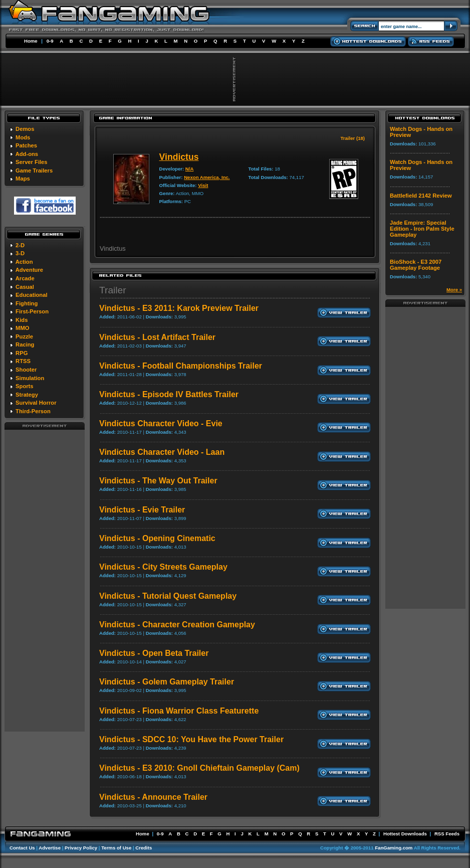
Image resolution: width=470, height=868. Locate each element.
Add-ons (27, 154)
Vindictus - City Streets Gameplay (163, 567)
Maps (23, 179)
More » (454, 290)
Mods (23, 137)
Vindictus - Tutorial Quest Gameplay (168, 596)
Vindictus (179, 157)
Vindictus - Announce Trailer (153, 797)
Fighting (27, 303)
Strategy (27, 395)
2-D (20, 245)
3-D (20, 253)
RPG (22, 353)
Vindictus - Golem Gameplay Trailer (167, 682)
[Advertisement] (45, 580)
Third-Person (33, 411)
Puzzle (24, 336)
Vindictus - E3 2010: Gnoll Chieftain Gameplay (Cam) (199, 768)
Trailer (113, 290)
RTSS (23, 361)
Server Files (31, 162)
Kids (22, 320)
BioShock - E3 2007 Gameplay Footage (416, 265)
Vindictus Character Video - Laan (162, 452)
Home (31, 41)
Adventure (29, 270)
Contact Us (22, 848)
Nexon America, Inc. (207, 177)
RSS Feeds (447, 834)
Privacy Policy (81, 848)
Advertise (50, 848)
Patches (26, 145)
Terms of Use (116, 848)
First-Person (32, 311)
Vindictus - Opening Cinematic (157, 538)
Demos (25, 129)
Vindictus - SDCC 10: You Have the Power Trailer (191, 739)
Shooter (26, 370)
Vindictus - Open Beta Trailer (154, 653)
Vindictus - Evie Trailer (142, 510)
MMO (22, 328)
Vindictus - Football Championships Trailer (181, 366)
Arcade (25, 278)
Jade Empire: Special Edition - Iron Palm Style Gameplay (422, 229)
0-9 (50, 41)
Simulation (30, 378)
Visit (203, 185)
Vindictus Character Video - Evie (161, 423)
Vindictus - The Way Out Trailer (158, 481)
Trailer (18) (352, 138)
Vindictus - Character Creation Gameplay (177, 625)
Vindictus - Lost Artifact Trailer (157, 337)
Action (24, 262)
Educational (31, 295)
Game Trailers (34, 170)
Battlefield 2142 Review (421, 196)
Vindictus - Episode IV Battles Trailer (169, 394)
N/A (190, 169)
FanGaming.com (394, 848)
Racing (25, 344)
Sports (24, 386)
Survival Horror (36, 403)
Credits (144, 848)
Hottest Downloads (405, 834)
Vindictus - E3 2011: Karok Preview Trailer (179, 308)
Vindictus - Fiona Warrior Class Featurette (179, 711)
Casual (25, 287)
